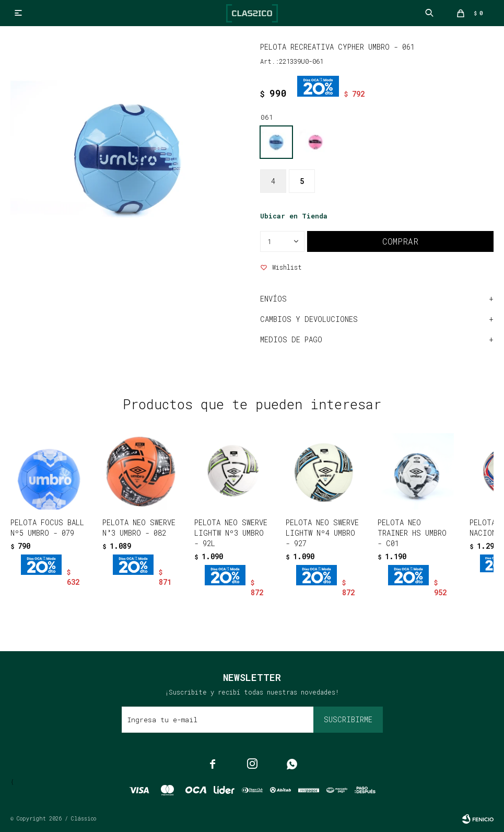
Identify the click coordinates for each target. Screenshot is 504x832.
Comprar (400, 241)
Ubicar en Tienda (294, 216)
